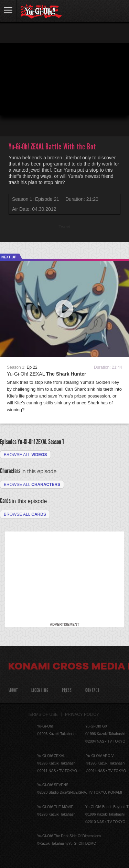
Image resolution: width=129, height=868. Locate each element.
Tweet (64, 227)
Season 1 (56, 442)
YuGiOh (41, 12)
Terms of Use (42, 714)
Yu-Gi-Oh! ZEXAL (47, 374)
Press (67, 690)
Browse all (25, 455)
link (8, 11)
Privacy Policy (82, 714)
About (13, 690)
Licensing (40, 690)
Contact (92, 690)
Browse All (25, 514)
